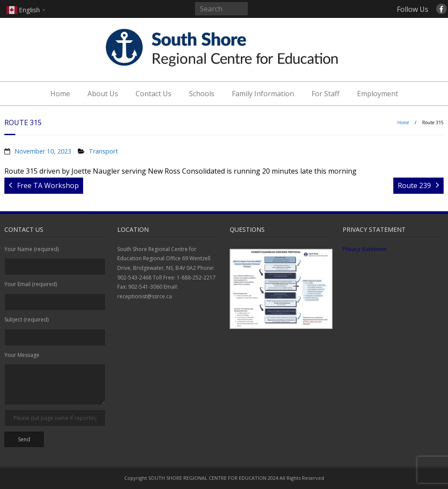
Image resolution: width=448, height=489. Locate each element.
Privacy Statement (364, 249)
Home (60, 94)
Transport (103, 151)
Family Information (263, 94)
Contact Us (154, 94)
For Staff (325, 94)
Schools (202, 94)
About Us (103, 94)
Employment (378, 94)
